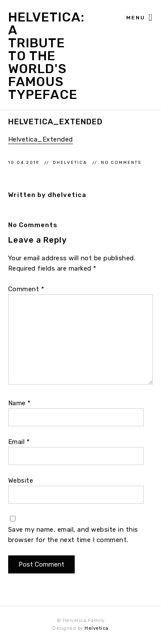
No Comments (121, 162)
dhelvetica (71, 162)
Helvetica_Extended (41, 139)
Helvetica (97, 628)
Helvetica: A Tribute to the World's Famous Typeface (37, 56)
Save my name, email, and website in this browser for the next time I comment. (73, 535)
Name (20, 403)
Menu (140, 18)
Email (19, 442)
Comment (26, 289)
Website (21, 481)
